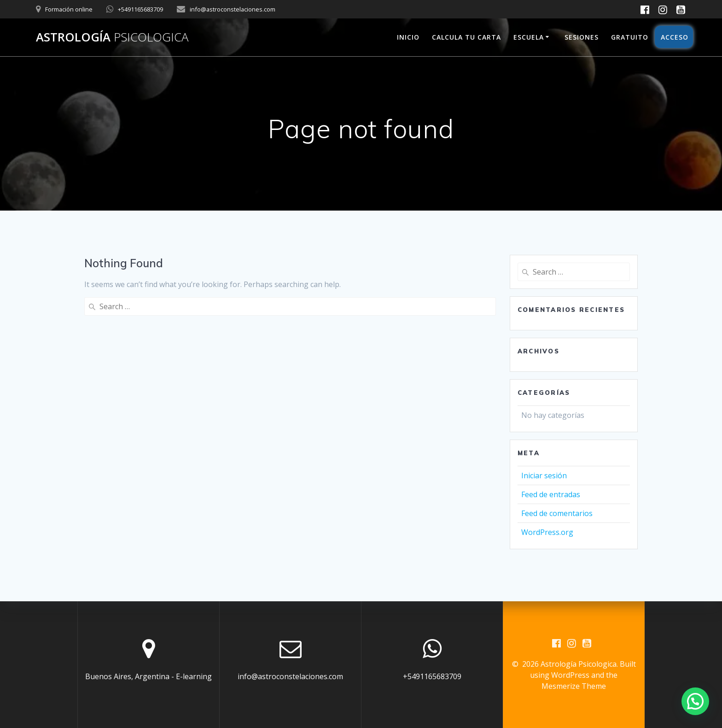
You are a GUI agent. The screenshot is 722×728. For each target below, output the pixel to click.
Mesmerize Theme (574, 686)
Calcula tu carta (466, 37)
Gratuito (630, 37)
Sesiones (582, 37)
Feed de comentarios (557, 513)
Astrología (112, 37)
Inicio (408, 37)
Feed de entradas (551, 494)
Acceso (674, 37)
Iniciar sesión (544, 476)
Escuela (529, 37)
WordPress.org (547, 532)
